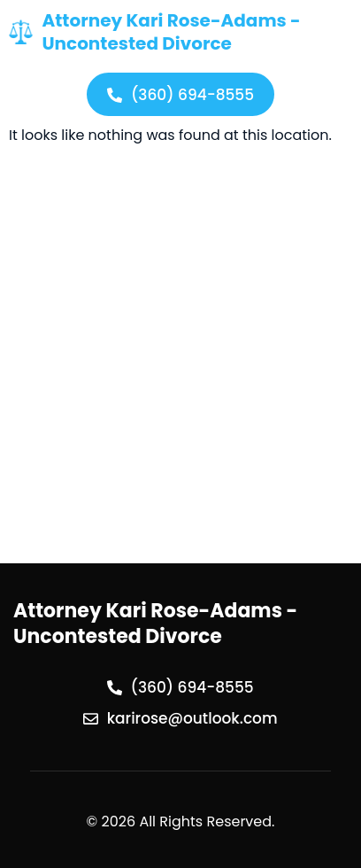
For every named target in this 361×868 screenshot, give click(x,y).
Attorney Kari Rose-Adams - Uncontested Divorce (171, 32)
